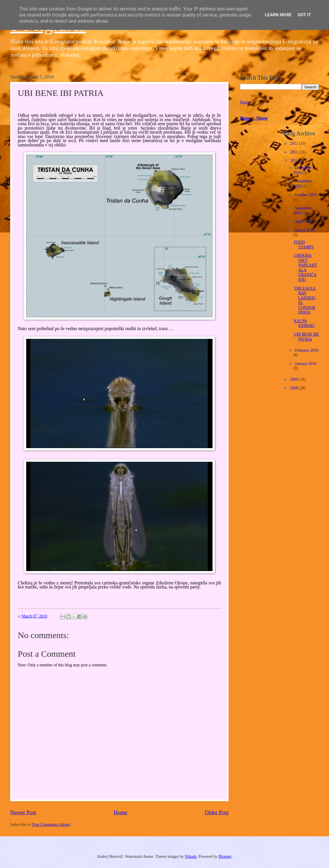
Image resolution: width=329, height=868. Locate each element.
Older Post (217, 812)
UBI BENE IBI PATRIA (306, 337)
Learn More (278, 15)
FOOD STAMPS (304, 245)
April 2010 (304, 222)
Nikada (191, 857)
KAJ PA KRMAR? (304, 323)
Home (120, 812)
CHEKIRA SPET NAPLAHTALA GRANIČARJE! (305, 268)
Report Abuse (254, 118)
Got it (304, 15)
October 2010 (306, 195)
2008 (294, 388)
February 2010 (307, 350)
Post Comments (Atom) (51, 825)
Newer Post (23, 812)
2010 (294, 161)
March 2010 (305, 230)
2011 (294, 152)
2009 (294, 379)
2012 (294, 143)
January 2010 (306, 364)
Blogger (225, 857)
